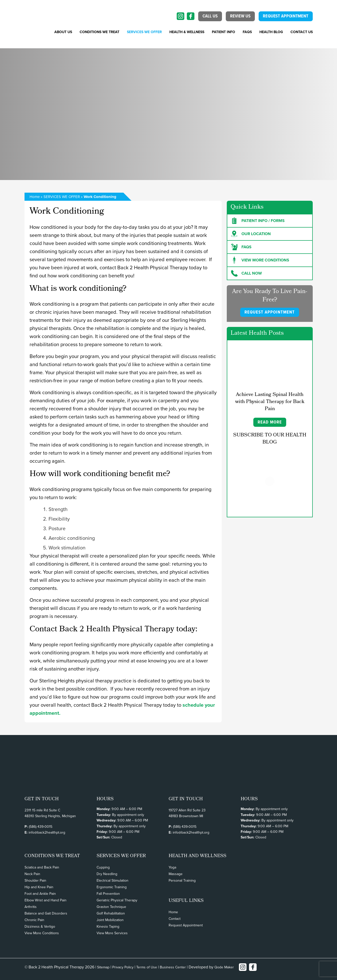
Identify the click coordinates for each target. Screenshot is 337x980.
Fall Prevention (108, 894)
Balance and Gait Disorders (46, 913)
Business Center (173, 967)
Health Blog (271, 32)
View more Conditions (260, 260)
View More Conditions (42, 933)
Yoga (172, 867)
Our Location (251, 234)
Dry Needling (107, 874)
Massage (176, 874)
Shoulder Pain (35, 881)
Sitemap (103, 967)
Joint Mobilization (110, 920)
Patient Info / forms (258, 221)
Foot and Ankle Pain (40, 894)
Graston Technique (111, 907)
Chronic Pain (34, 920)
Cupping (103, 867)
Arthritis (31, 907)
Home (35, 197)
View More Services (112, 933)
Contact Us (302, 32)
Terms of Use (147, 967)
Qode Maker (224, 967)
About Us (63, 32)
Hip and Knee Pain (39, 887)
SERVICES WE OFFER (144, 32)
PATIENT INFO (223, 32)
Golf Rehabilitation (111, 913)
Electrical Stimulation (113, 881)
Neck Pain (32, 874)
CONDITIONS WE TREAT (99, 32)
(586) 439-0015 (41, 827)
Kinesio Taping (108, 927)
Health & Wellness (187, 32)
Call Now (246, 273)
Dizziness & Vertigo (40, 927)
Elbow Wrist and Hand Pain (46, 900)
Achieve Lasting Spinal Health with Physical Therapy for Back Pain (270, 402)
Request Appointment (186, 925)
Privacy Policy (123, 967)
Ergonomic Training (112, 887)
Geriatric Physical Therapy (117, 900)
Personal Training (182, 881)
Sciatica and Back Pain (42, 867)
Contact (175, 919)
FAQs (247, 32)
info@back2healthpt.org (47, 832)
